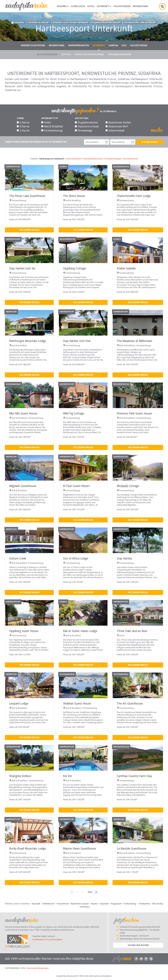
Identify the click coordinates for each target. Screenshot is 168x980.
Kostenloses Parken (118, 123)
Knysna (94, 904)
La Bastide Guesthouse (131, 849)
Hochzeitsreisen (122, 6)
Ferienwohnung (52, 131)
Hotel (46, 123)
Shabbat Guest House (77, 704)
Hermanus (85, 907)
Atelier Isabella (126, 268)
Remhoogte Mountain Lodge (28, 341)
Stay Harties (124, 559)
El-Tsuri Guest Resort (76, 486)
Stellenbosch (48, 904)
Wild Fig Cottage (73, 413)
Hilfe (23, 968)
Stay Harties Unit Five (77, 341)
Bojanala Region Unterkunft (107, 23)
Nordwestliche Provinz (33, 46)
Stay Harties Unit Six (22, 268)
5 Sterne (23, 131)
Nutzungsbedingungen (38, 968)
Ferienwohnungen (120, 55)
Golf (124, 46)
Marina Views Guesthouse (79, 849)
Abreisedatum (133, 142)
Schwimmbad (115, 131)
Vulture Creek (18, 559)
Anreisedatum (107, 142)
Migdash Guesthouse (23, 486)
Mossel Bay (158, 904)
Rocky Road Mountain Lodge (27, 849)
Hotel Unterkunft (73, 159)
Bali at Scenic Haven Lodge (80, 631)
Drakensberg (130, 904)
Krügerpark (116, 904)
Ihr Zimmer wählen (29, 230)
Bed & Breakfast (52, 126)
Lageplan (113, 46)
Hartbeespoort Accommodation (47, 939)
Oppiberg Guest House (24, 631)
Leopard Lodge (19, 704)
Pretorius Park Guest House (134, 413)
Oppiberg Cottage (74, 268)
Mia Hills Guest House (23, 413)
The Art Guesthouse (130, 704)
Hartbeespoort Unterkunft (52, 159)
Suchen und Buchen (138, 945)
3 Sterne (23, 123)
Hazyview (104, 904)
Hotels (91, 6)
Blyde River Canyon (80, 904)
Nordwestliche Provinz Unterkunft (71, 23)
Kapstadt (36, 904)
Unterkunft (104, 6)
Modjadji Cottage (128, 486)
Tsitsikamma (144, 904)
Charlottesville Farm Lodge (134, 196)
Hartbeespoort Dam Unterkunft (140, 23)
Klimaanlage (84, 131)
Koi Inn (68, 776)
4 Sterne (23, 126)
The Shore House (74, 196)
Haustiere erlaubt (87, 126)
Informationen (140, 6)
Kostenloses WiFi (117, 126)
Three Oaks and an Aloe (132, 631)
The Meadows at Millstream (135, 341)
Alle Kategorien (47, 55)
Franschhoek (63, 904)
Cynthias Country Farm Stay (134, 776)
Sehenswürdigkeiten (78, 46)
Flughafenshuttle (86, 123)
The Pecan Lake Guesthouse (27, 196)
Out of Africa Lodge (76, 559)
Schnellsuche (78, 6)
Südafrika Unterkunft (39, 23)
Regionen (63, 6)
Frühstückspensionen (89, 55)
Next (90, 892)
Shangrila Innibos (20, 776)
